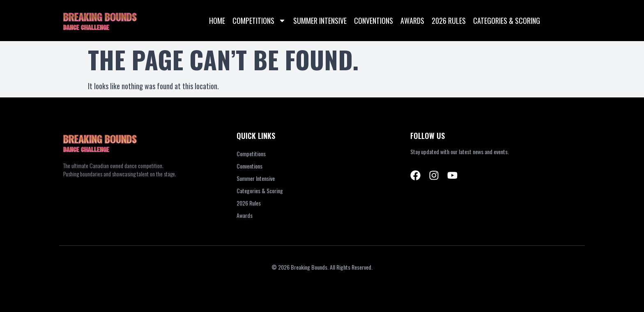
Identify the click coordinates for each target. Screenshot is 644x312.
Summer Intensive (320, 21)
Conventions (374, 21)
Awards (412, 21)
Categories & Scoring (507, 21)
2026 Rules (449, 21)
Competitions (259, 21)
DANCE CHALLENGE (86, 27)
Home (217, 21)
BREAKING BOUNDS (100, 16)
